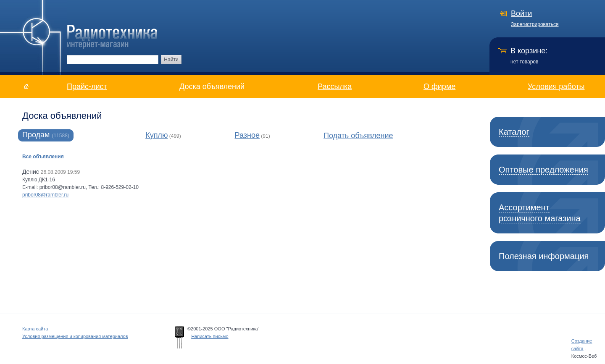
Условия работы (556, 86)
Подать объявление (358, 136)
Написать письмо (210, 336)
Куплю (157, 135)
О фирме (439, 86)
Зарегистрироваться (535, 24)
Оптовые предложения (543, 170)
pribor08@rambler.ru (45, 195)
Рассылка (335, 86)
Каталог (514, 132)
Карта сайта (35, 329)
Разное (247, 135)
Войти (521, 13)
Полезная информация (544, 256)
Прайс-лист (87, 86)
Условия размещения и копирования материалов (75, 336)
